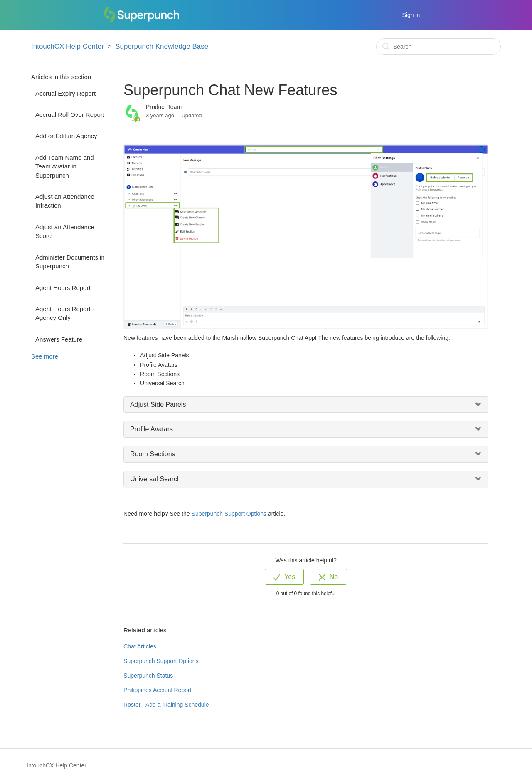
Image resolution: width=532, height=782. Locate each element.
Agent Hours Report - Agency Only (65, 313)
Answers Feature (59, 339)
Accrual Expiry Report (65, 93)
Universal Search (155, 479)
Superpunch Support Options (229, 514)
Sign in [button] (411, 15)
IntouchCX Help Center (68, 46)
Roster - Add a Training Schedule (166, 705)
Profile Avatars (151, 429)
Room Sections (153, 454)
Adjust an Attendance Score (65, 231)
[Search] (438, 47)
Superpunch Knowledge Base (162, 46)
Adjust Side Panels (158, 405)
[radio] (284, 577)
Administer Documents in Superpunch (70, 262)
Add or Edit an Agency (66, 136)
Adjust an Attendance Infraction (65, 201)
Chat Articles (140, 646)
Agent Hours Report (63, 288)
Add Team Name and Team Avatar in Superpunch (65, 166)
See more (45, 356)
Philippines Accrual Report (157, 690)
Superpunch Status (148, 676)
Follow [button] (472, 111)
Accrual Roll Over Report (70, 115)
